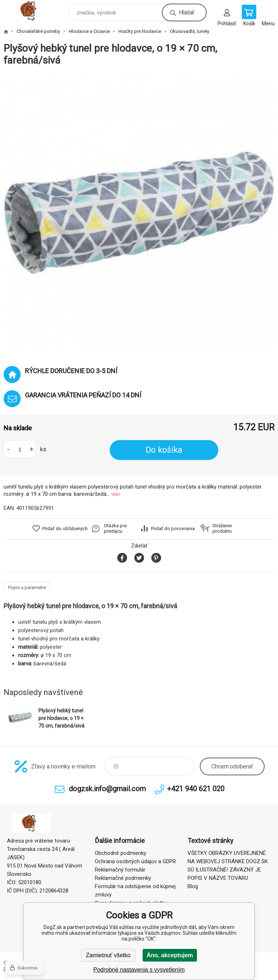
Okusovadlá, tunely (189, 31)
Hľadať (186, 12)
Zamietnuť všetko (108, 955)
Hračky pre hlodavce (140, 31)
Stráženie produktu (222, 528)
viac (116, 494)
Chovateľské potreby (38, 31)
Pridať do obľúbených (65, 529)
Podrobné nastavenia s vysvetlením (139, 970)
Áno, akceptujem (170, 955)
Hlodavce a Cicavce (89, 31)
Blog (193, 886)
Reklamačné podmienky (123, 878)
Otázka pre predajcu (115, 528)
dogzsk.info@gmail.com (107, 789)
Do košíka (164, 450)
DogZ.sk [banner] (36, 11)
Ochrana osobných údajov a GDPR (135, 861)
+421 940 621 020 (196, 789)
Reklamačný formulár (120, 870)
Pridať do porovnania (173, 529)
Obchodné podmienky (121, 853)
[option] (139, 213)
